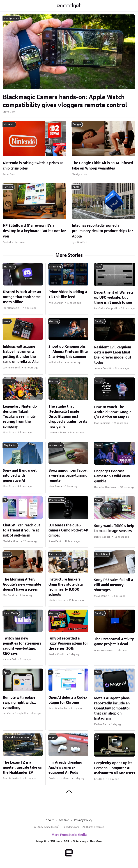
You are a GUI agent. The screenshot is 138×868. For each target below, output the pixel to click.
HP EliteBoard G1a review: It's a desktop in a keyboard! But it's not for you (34, 231)
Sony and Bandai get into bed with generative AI (20, 476)
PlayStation (10, 445)
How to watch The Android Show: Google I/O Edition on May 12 (113, 412)
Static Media (51, 827)
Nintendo (9, 124)
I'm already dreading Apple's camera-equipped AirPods (65, 768)
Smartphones (11, 18)
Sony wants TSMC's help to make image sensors (114, 528)
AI (5, 500)
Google (77, 124)
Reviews (8, 187)
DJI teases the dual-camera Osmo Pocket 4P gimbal (68, 530)
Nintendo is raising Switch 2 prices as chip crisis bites (33, 166)
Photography (57, 500)
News (98, 267)
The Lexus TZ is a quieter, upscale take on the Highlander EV (23, 768)
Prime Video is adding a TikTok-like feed (68, 295)
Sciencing (79, 841)
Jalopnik (41, 841)
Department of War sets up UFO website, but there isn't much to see (114, 298)
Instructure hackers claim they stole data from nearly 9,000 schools (66, 587)
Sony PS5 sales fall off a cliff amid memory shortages (114, 585)
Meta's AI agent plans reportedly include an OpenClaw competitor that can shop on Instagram (112, 708)
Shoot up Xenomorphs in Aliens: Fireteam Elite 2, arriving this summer (68, 352)
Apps (6, 672)
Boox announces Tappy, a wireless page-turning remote (68, 476)
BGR (66, 841)
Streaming (55, 267)
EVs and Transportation (17, 737)
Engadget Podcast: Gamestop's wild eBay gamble (112, 476)
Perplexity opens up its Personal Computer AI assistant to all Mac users (115, 768)
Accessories (56, 445)
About (50, 820)
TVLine (55, 841)
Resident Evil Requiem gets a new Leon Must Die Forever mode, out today (113, 355)
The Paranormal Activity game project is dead (114, 642)
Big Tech (9, 267)
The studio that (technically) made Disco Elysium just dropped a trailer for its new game (68, 417)
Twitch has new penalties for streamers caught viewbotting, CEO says (22, 646)
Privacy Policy (83, 820)
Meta (98, 672)
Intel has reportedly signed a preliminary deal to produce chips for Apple (102, 231)
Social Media (11, 613)
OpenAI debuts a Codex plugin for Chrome (68, 700)
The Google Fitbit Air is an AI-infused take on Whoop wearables (102, 166)
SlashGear (96, 841)
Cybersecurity (57, 554)
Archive (64, 820)
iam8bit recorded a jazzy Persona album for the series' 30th (68, 643)
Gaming (54, 321)
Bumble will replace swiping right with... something (19, 703)
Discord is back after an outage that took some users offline (22, 297)
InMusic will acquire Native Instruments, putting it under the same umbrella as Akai (21, 354)
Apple (76, 187)
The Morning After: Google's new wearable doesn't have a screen (22, 584)
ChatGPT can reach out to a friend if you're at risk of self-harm (21, 530)
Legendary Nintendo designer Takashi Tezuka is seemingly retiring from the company (20, 417)
